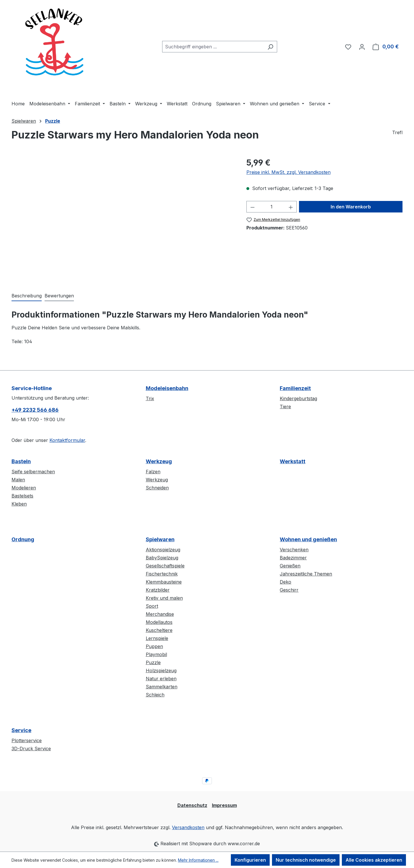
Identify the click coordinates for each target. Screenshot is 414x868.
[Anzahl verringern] (252, 207)
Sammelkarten (162, 687)
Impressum (224, 805)
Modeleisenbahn (167, 388)
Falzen (153, 472)
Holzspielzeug (161, 671)
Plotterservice (27, 740)
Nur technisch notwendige (306, 860)
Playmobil (156, 654)
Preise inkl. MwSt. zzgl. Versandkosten (289, 172)
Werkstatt (293, 461)
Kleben (19, 504)
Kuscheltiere (159, 630)
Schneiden (157, 488)
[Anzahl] (272, 207)
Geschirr (289, 590)
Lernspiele (157, 638)
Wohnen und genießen (308, 539)
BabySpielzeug (162, 558)
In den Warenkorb (351, 207)
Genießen (290, 566)
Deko (285, 582)
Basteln (21, 461)
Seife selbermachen (33, 472)
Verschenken (294, 550)
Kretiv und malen (164, 598)
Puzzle (153, 662)
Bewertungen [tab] (59, 296)
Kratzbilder (158, 590)
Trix (150, 398)
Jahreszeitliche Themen (306, 574)
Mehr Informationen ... (198, 860)
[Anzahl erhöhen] (291, 207)
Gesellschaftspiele (165, 566)
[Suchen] (270, 47)
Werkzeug (159, 461)
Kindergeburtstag (298, 398)
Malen (18, 480)
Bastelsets (22, 496)
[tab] (27, 296)
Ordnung (23, 539)
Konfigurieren (250, 860)
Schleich (155, 695)
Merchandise (160, 614)
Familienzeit (295, 388)
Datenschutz (192, 805)
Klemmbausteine (164, 582)
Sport (152, 606)
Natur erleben (161, 679)
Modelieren (24, 488)
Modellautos (159, 622)
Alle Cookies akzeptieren (374, 860)
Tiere (285, 407)
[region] (123, 219)
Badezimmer (293, 558)
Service (21, 730)
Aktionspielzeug (163, 550)
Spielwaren (160, 539)
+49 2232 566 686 (35, 410)
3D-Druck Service (31, 749)
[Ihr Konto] (362, 47)
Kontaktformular (67, 440)
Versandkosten (188, 827)
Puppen (154, 646)
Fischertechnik (162, 574)
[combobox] (213, 47)
